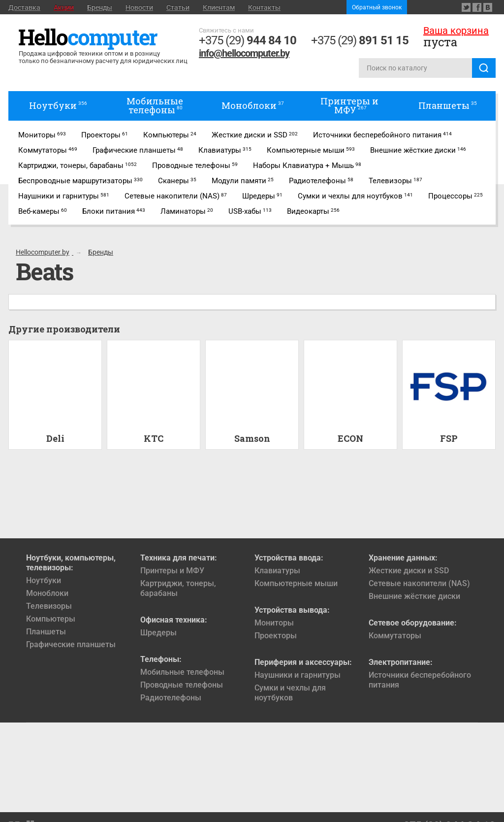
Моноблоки (47, 593)
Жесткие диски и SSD (409, 571)
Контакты (264, 7)
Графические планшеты (71, 644)
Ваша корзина (456, 31)
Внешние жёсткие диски (414, 596)
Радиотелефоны (171, 698)
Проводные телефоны (182, 685)
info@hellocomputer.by (244, 53)
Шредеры (158, 633)
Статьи (178, 7)
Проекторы (276, 636)
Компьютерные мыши (296, 583)
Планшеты (46, 632)
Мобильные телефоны (182, 672)
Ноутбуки (44, 580)
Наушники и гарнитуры (298, 675)
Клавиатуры (277, 571)
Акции (64, 7)
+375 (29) (248, 40)
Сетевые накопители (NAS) (419, 583)
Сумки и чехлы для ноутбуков (290, 693)
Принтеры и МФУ (172, 571)
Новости (139, 7)
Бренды (100, 7)
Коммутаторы (395, 636)
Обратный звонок (377, 7)
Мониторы (274, 623)
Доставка (24, 7)
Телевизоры (49, 606)
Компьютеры (51, 619)
